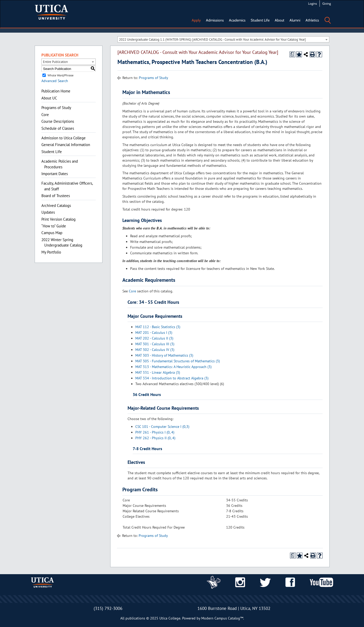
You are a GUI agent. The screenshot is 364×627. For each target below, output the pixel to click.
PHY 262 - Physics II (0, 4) (155, 438)
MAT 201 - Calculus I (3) (154, 333)
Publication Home (56, 91)
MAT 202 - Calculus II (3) (154, 338)
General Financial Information (66, 145)
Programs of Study (56, 108)
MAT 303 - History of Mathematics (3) (164, 355)
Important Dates (55, 174)
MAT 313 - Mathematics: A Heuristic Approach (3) (173, 367)
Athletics (312, 20)
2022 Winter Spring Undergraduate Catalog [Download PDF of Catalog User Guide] (62, 242)
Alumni (295, 20)
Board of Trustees (56, 196)
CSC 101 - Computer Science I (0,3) (162, 427)
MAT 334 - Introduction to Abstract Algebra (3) (172, 378)
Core (45, 115)
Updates (48, 212)
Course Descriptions (58, 121)
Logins (313, 3)
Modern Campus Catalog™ (222, 618)
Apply (196, 20)
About (280, 20)
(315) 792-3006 (108, 608)
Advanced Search (55, 81)
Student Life (260, 20)
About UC (49, 98)
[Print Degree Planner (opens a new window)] (292, 54)
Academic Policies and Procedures (60, 164)
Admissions (215, 20)
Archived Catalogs (56, 206)
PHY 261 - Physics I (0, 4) (155, 432)
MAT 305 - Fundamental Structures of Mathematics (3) (178, 361)
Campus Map (52, 233)
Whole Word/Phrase (61, 75)
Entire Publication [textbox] (55, 62)
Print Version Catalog (58, 219)
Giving (327, 3)
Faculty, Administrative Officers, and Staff (67, 186)
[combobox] (223, 39)
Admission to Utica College (64, 138)
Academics (237, 20)
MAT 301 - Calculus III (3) (155, 344)
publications (135, 618)
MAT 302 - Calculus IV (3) (155, 350)
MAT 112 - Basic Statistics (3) (158, 327)
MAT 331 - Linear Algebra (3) (158, 372)
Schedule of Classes (58, 128)
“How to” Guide (54, 226)
